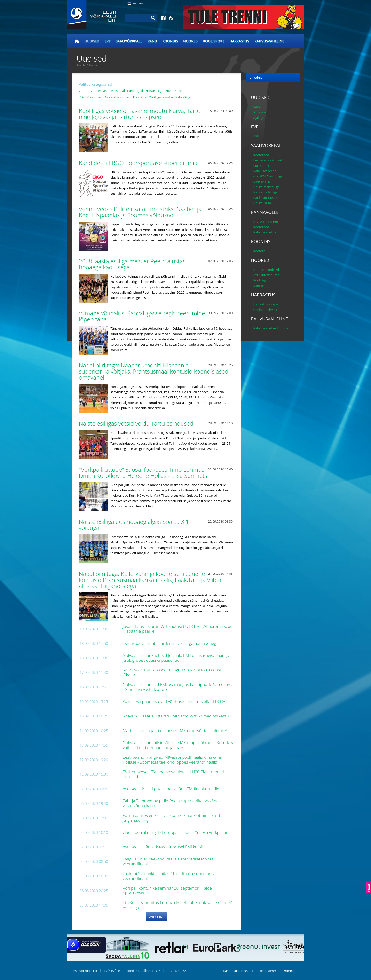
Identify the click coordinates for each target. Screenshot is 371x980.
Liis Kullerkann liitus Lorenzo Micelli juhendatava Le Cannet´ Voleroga (178, 905)
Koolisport (214, 41)
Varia (83, 91)
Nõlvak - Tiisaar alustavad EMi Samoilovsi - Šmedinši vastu (176, 716)
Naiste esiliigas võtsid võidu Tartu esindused (137, 423)
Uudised (92, 41)
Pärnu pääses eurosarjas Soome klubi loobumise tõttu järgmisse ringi (173, 818)
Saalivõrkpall (129, 41)
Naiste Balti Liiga (266, 192)
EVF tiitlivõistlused (267, 275)
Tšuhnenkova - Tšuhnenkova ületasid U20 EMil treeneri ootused (174, 774)
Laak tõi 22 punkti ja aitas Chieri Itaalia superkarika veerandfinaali (169, 876)
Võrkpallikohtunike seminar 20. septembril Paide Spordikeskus (167, 890)
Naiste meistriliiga (267, 187)
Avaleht (81, 65)
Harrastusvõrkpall (267, 304)
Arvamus (260, 112)
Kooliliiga (140, 97)
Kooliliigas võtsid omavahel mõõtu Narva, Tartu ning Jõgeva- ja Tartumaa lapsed (140, 114)
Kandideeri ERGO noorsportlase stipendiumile (140, 163)
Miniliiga (155, 97)
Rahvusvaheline (269, 41)
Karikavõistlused (265, 198)
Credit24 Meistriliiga (268, 176)
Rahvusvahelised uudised (272, 328)
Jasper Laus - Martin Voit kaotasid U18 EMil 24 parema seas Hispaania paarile (178, 629)
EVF (108, 41)
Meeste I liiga (263, 182)
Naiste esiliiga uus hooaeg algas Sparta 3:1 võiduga (134, 525)
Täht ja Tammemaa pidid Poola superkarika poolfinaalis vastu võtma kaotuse (174, 803)
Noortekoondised (118, 97)
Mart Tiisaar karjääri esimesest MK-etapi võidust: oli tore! (175, 730)
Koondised (95, 97)
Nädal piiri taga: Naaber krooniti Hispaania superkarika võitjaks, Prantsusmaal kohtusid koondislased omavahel (154, 371)
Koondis (170, 41)
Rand (152, 41)
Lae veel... (156, 916)
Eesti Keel (138, 4)
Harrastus (239, 41)
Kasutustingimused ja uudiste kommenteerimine (259, 971)
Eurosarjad (135, 91)
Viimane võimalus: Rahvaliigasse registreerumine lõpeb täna (142, 316)
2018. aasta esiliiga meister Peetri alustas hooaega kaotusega (132, 264)
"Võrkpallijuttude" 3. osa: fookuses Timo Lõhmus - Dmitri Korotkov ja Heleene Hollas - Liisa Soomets (144, 472)
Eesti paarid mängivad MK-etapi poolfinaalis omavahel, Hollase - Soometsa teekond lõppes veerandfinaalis (173, 760)
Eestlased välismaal (111, 91)
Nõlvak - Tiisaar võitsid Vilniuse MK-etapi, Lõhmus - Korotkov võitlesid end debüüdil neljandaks (178, 745)
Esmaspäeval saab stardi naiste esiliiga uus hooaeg (170, 643)
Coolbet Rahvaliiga (177, 97)
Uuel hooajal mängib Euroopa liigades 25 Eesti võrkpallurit (177, 832)
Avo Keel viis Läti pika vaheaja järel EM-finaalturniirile (172, 789)
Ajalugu (259, 118)
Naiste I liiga (154, 91)
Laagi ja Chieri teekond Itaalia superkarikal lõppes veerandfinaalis (168, 861)
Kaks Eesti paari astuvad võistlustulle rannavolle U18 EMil (176, 701)
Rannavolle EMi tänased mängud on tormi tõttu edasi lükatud (172, 672)
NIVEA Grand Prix (266, 222)
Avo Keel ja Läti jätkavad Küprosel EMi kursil (163, 847)
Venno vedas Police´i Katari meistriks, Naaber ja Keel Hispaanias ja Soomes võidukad (140, 212)
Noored (190, 41)
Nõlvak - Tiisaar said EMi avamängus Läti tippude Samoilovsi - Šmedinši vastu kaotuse (178, 687)
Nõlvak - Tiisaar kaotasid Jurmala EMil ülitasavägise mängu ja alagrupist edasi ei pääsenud (176, 658)
